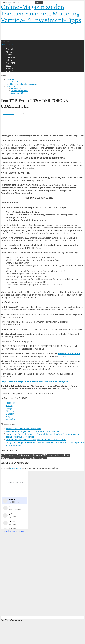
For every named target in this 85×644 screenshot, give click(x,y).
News (8, 66)
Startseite (10, 49)
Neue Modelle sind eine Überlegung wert (21, 84)
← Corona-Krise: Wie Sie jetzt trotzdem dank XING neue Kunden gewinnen (35, 455)
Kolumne (10, 60)
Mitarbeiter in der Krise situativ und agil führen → (24, 458)
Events (9, 55)
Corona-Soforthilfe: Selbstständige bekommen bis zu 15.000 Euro (36, 440)
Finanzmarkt (12, 57)
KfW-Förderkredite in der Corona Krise (24, 429)
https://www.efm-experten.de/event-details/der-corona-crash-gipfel (35, 381)
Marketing (11, 63)
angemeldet (16, 468)
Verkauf (9, 71)
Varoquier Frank (8, 114)
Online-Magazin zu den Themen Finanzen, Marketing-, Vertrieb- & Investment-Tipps (42, 14)
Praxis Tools (10, 86)
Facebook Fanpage (18, 88)
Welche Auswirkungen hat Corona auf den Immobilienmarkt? (34, 431)
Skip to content (8, 44)
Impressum (10, 80)
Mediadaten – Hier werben (16, 82)
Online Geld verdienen (19, 91)
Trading (9, 68)
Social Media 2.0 (17, 93)
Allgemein (11, 52)
